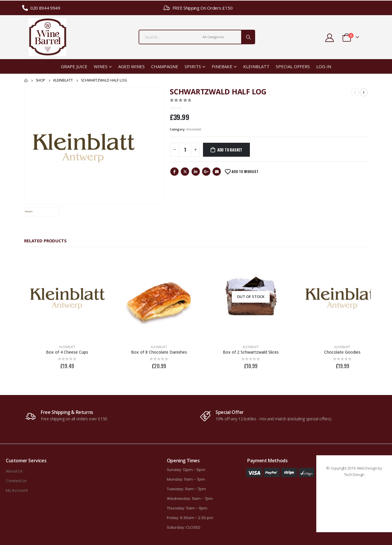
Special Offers (293, 66)
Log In (324, 66)
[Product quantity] (185, 150)
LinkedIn (196, 172)
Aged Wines (131, 66)
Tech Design (354, 470)
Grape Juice (74, 66)
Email (217, 172)
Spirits (193, 66)
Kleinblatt (256, 66)
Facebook (174, 172)
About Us (14, 467)
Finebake (222, 66)
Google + (206, 172)
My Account (17, 486)
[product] (65, 295)
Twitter (185, 172)
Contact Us (16, 476)
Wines (101, 66)
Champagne (165, 66)
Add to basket (230, 150)
